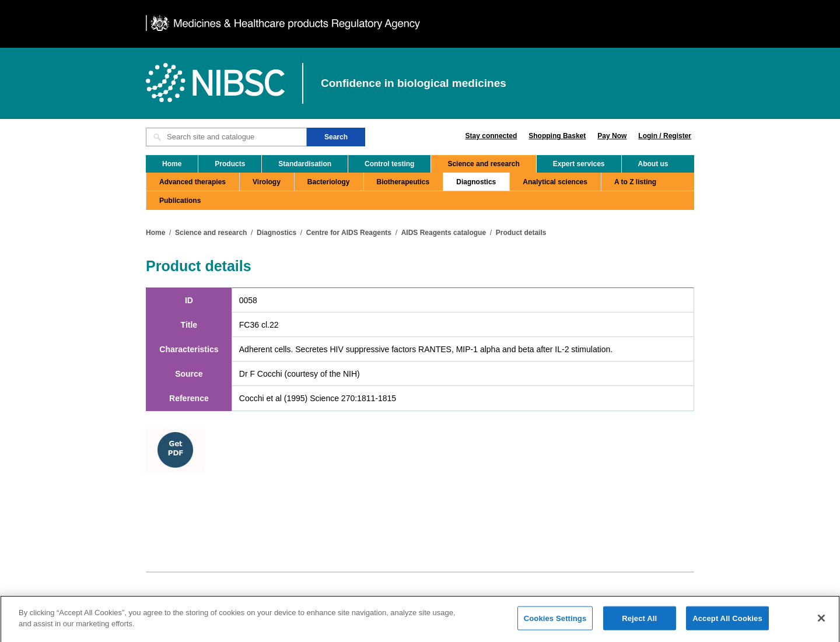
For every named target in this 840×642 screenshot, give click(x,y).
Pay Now (612, 136)
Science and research (483, 164)
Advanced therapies (192, 182)
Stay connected (491, 136)
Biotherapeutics (403, 182)
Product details (521, 233)
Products (230, 164)
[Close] (821, 622)
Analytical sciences (555, 182)
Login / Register (665, 136)
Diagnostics (476, 182)
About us (653, 164)
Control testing (389, 164)
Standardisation (305, 164)
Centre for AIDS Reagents (349, 233)
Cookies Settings (555, 622)
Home (172, 164)
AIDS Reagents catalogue (444, 233)
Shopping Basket (557, 136)
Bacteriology (329, 182)
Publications (180, 201)
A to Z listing (635, 182)
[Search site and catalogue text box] (226, 137)
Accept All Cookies (727, 622)
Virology (267, 182)
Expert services (579, 164)
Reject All (639, 622)
